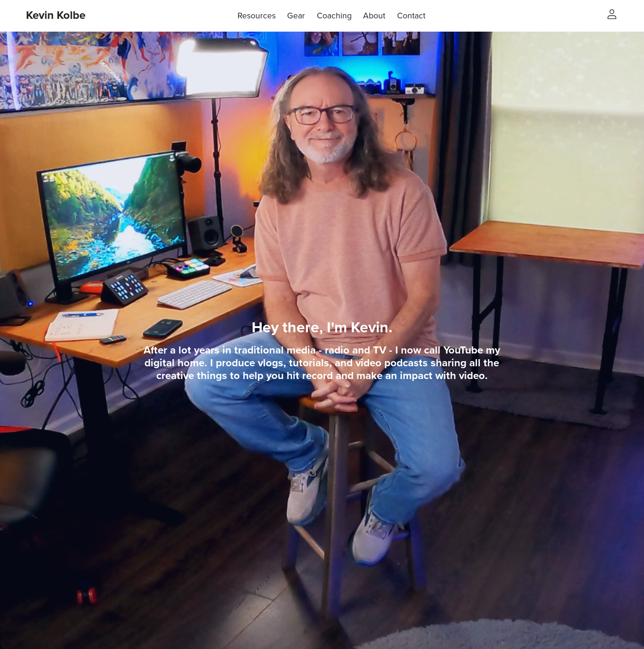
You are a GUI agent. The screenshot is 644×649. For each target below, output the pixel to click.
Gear (296, 16)
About (374, 16)
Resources (257, 16)
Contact (411, 16)
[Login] (612, 14)
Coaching (334, 16)
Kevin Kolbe (56, 15)
